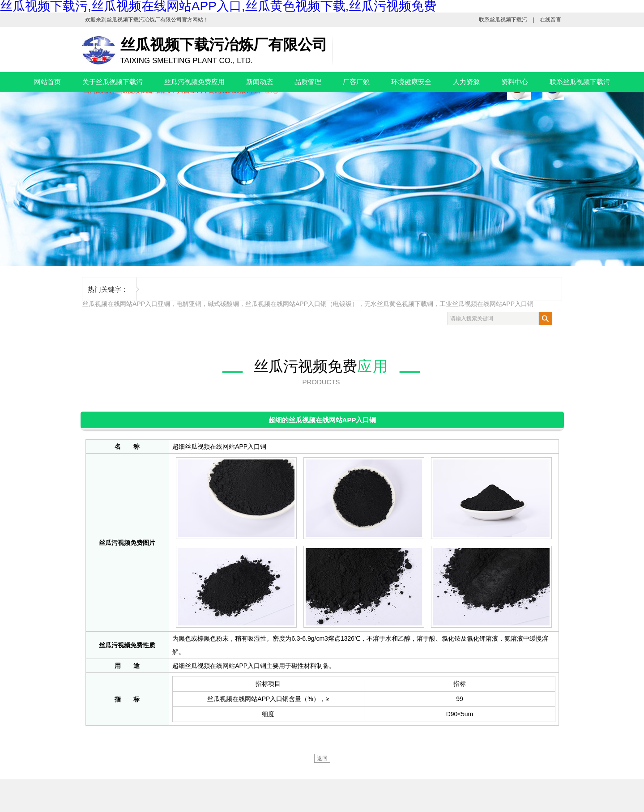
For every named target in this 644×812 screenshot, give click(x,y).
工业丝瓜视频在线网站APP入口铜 (486, 304)
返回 (322, 758)
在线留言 (550, 20)
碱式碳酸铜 (223, 304)
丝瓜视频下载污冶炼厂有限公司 (144, 20)
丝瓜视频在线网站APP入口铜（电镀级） (302, 304)
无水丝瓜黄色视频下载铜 (399, 304)
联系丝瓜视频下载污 (503, 20)
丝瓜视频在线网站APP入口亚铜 (126, 304)
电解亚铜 (189, 304)
